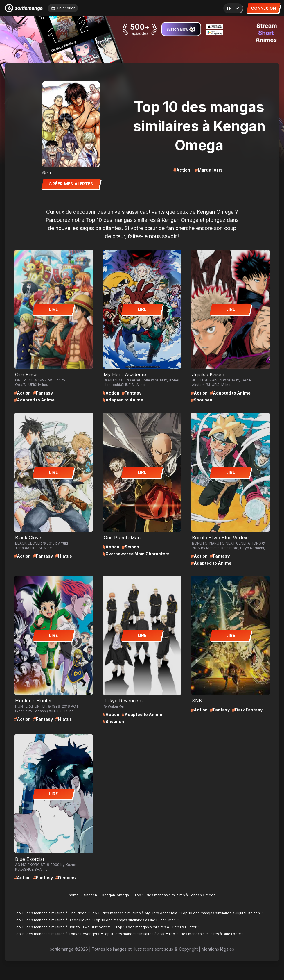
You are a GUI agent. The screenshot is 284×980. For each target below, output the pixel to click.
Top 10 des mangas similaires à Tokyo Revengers (57, 934)
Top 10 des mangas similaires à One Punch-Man (135, 920)
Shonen (90, 895)
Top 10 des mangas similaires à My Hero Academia (134, 913)
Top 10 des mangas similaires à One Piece (50, 913)
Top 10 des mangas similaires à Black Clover (52, 920)
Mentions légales (218, 949)
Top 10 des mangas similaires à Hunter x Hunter (156, 927)
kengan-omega (116, 895)
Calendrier (63, 8)
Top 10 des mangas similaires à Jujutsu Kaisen (220, 913)
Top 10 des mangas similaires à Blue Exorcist (206, 934)
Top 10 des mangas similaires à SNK (134, 934)
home (74, 895)
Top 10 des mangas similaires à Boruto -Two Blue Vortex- (63, 927)
